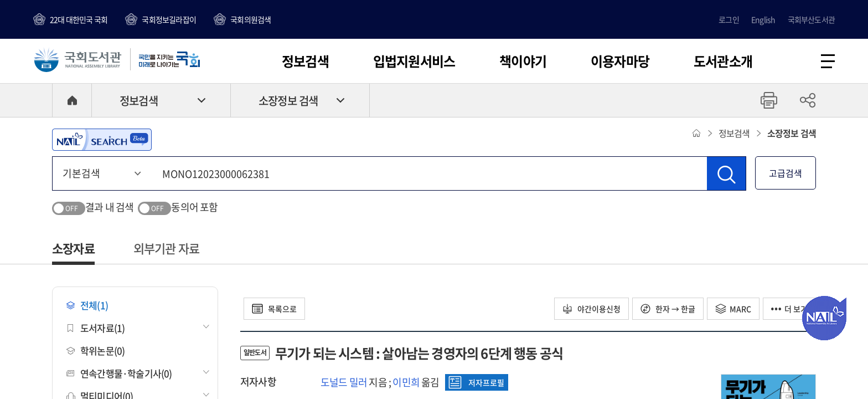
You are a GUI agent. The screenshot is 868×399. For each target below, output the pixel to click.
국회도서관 (77, 59)
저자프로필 (476, 382)
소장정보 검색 (288, 101)
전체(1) (87, 305)
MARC (733, 309)
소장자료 (73, 248)
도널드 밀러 (344, 382)
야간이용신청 (591, 309)
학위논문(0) (95, 351)
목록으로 (274, 309)
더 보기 (789, 309)
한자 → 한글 (668, 309)
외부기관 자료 (166, 248)
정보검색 (305, 61)
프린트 (769, 100)
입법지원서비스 (414, 61)
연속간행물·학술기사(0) (119, 373)
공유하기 (808, 100)
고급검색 (786, 173)
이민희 (406, 382)
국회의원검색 (250, 19)
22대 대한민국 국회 (79, 19)
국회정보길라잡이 (169, 19)
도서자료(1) (95, 328)
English (763, 19)
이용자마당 (620, 61)
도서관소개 (723, 61)
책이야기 (523, 61)
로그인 (729, 19)
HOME (72, 100)
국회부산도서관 (811, 19)
